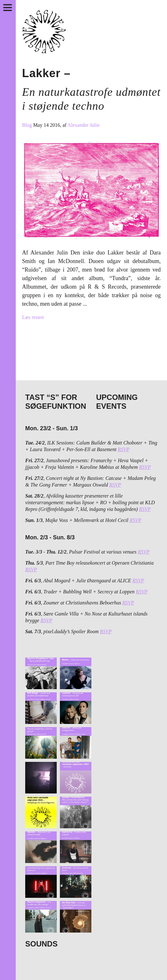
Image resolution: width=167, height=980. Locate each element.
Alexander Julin (83, 125)
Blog (28, 125)
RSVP (123, 449)
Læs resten (33, 317)
